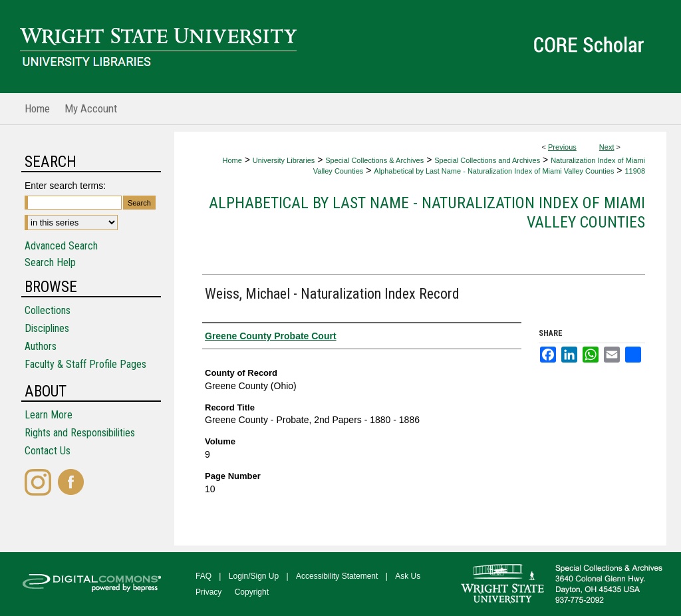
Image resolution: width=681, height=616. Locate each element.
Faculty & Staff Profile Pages (85, 364)
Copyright (252, 592)
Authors (41, 346)
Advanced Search (61, 246)
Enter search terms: (65, 186)
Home (232, 160)
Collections (48, 310)
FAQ (204, 576)
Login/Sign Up (254, 576)
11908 (635, 171)
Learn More (49, 415)
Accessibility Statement (337, 576)
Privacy (208, 592)
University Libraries (284, 160)
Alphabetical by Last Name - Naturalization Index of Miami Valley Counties (494, 171)
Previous (562, 147)
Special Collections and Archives (487, 160)
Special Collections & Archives (374, 160)
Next (607, 147)
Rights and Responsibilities (80, 433)
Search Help (50, 262)
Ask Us (408, 576)
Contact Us (48, 451)
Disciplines (47, 328)
